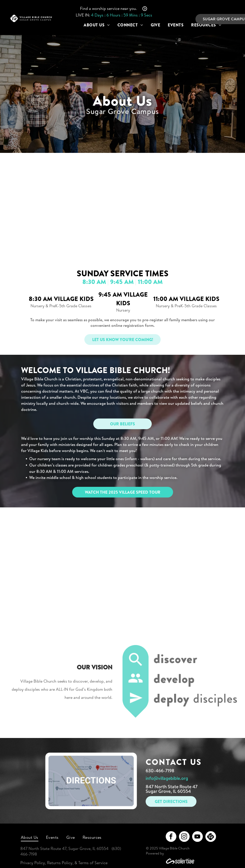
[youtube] (197, 837)
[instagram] (184, 837)
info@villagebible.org (167, 778)
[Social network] (211, 837)
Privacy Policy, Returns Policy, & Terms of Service (64, 863)
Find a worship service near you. (108, 8)
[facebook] (171, 837)
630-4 (152, 771)
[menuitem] (97, 25)
